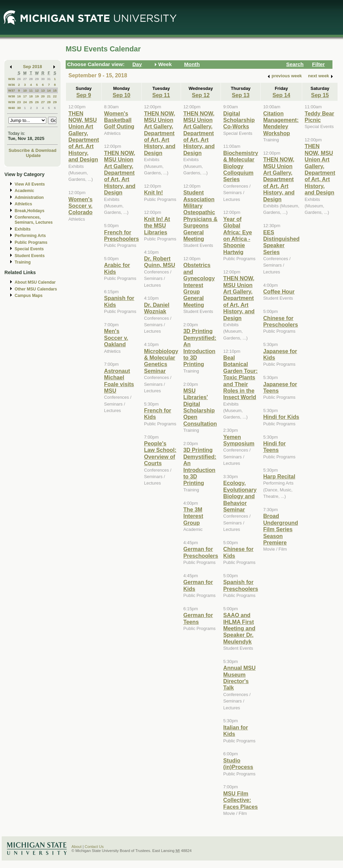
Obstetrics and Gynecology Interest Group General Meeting (199, 285)
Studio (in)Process (238, 764)
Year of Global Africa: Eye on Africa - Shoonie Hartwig (238, 235)
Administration (29, 198)
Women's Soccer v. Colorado (80, 206)
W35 (12, 79)
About (77, 847)
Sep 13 (241, 95)
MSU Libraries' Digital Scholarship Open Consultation (200, 407)
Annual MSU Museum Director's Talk (239, 678)
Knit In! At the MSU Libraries (157, 226)
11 (31, 90)
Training (23, 262)
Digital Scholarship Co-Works (239, 120)
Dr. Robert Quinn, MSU (160, 262)
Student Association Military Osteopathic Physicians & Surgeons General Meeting (201, 216)
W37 (12, 90)
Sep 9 (84, 95)
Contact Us (94, 847)
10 (25, 90)
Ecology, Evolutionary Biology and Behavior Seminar (240, 496)
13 (43, 90)
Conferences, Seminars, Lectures (34, 220)
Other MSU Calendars (36, 289)
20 (43, 96)
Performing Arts (30, 236)
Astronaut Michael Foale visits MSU (119, 381)
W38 (12, 96)
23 (19, 102)
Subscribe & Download (32, 150)
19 (37, 96)
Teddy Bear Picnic (319, 117)
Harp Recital (279, 476)
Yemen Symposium (239, 440)
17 (25, 96)
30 (43, 79)
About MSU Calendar (35, 282)
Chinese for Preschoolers (280, 321)
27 (25, 79)
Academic (24, 191)
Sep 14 (281, 95)
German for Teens (198, 618)
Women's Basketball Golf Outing (119, 120)
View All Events (30, 184)
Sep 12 (201, 95)
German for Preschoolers (201, 552)
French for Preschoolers (121, 235)
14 (49, 90)
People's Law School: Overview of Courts (160, 453)
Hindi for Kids (281, 417)
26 (19, 79)
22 (55, 96)
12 (37, 90)
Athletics (23, 204)
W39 (12, 102)
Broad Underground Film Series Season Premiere (280, 529)
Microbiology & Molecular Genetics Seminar (161, 361)
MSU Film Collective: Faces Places (241, 800)
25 (31, 102)
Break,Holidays (30, 211)
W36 (12, 85)
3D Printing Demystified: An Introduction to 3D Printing (200, 348)
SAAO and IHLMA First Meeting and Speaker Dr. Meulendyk (239, 628)
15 (55, 90)
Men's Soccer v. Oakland (116, 338)
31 (49, 79)
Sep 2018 (33, 67)
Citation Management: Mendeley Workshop (281, 123)
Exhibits (23, 229)
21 (49, 96)
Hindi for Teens (274, 447)
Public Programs (31, 242)
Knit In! (153, 192)
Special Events (29, 249)
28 (31, 79)
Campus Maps (29, 296)
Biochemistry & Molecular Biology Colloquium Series (241, 166)
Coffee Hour (279, 291)
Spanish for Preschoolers (241, 585)
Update (33, 155)
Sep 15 (320, 95)
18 (31, 96)
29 (37, 79)
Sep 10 (121, 95)
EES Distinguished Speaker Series (281, 242)
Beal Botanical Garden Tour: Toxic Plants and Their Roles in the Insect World (240, 377)
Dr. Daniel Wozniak (157, 308)
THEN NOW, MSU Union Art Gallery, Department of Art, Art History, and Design (84, 137)
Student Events (30, 256)
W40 (12, 108)
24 (25, 102)
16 (19, 96)
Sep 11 (161, 95)
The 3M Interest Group (193, 516)
